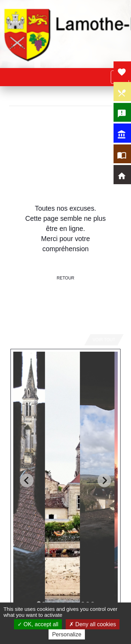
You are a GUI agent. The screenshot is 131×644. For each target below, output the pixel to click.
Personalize (67, 634)
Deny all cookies (93, 624)
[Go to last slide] (27, 481)
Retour (65, 278)
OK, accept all (38, 624)
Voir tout (104, 340)
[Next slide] (104, 481)
